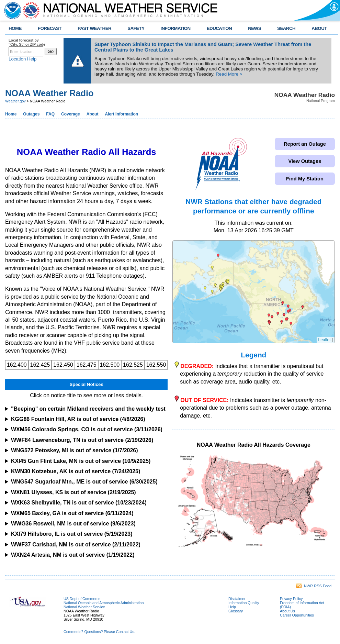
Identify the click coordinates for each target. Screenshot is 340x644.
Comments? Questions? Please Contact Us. (99, 632)
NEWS (254, 28)
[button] (205, 288)
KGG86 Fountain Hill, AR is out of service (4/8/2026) (78, 419)
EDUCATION (219, 28)
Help (232, 607)
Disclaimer (237, 599)
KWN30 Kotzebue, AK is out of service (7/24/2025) (76, 471)
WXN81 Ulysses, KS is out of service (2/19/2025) (73, 492)
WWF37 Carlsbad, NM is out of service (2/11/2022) (76, 545)
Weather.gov (15, 101)
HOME (15, 28)
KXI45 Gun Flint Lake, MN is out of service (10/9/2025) (81, 461)
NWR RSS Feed (314, 586)
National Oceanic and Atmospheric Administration (104, 603)
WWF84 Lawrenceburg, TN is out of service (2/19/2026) (82, 440)
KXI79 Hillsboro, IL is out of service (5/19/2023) (72, 534)
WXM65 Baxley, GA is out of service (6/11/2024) (72, 513)
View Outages (305, 161)
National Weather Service (84, 607)
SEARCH (286, 28)
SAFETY (136, 28)
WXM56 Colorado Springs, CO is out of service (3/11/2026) (87, 429)
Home (11, 114)
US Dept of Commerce (82, 599)
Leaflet (325, 340)
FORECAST (50, 28)
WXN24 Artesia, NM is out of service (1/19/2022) (73, 555)
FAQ (50, 114)
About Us (287, 611)
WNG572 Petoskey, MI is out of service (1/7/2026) (75, 450)
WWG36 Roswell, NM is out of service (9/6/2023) (73, 524)
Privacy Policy (291, 599)
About (93, 114)
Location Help (23, 59)
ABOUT (319, 28)
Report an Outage (305, 144)
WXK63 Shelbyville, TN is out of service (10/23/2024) (79, 503)
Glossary (236, 611)
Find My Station (305, 179)
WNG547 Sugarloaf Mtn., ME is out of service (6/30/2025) (84, 482)
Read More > (229, 74)
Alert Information (121, 114)
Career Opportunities (297, 615)
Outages (31, 114)
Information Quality (244, 603)
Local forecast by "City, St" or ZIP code (27, 42)
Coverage (71, 114)
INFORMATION (176, 28)
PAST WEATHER (94, 28)
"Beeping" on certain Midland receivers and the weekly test (88, 409)
